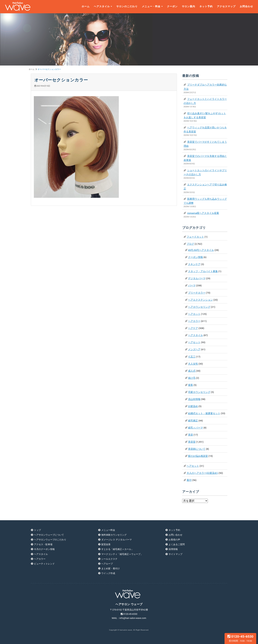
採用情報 (173, 549)
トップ (37, 530)
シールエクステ (109, 559)
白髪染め (193, 406)
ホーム (86, 6)
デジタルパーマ (197, 278)
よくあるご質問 (177, 544)
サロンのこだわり (127, 6)
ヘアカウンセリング (199, 307)
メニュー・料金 (151, 6)
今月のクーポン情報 (44, 549)
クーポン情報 (195, 257)
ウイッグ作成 (108, 573)
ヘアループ (107, 564)
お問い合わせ (175, 535)
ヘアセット (194, 342)
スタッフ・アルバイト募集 (203, 271)
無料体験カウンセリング (114, 535)
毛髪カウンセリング (199, 392)
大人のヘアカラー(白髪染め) (202, 473)
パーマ (192, 285)
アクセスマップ (226, 6)
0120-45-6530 (240, 638)
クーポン (172, 6)
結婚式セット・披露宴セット (204, 413)
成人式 (192, 371)
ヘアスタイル (102, 6)
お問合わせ (246, 6)
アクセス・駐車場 (43, 544)
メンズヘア (194, 349)
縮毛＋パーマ (195, 428)
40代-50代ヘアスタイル (201, 250)
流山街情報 (194, 399)
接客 (191, 385)
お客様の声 (174, 540)
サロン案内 (188, 6)
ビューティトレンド (44, 564)
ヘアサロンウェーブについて (49, 535)
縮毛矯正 (193, 421)
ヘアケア (193, 328)
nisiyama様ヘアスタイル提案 (203, 213)
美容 (191, 435)
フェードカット (195, 237)
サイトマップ (175, 554)
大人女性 (193, 364)
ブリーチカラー (197, 293)
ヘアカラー (194, 321)
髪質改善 (106, 544)
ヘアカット (194, 314)
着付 (189, 480)
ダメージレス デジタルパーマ (117, 540)
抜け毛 (192, 378)
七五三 (192, 357)
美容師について (197, 449)
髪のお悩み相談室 (198, 456)
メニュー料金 (108, 530)
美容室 (192, 442)
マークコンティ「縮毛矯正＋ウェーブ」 (122, 554)
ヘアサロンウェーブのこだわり (50, 540)
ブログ (190, 244)
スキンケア (194, 264)
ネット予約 (206, 6)
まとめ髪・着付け (110, 568)
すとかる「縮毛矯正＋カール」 (117, 549)
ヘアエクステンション (200, 300)
